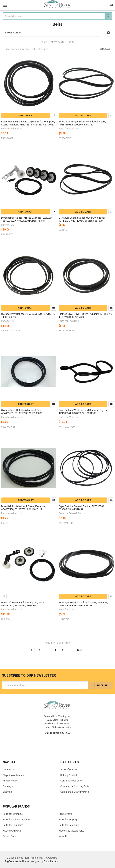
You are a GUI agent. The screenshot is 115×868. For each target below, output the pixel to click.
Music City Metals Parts (71, 831)
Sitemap (7, 792)
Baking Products (69, 775)
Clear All (105, 49)
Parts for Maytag (68, 820)
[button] (108, 33)
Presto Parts (65, 814)
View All (63, 836)
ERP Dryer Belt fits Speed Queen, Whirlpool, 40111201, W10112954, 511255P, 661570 (82, 219)
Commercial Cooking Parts (75, 786)
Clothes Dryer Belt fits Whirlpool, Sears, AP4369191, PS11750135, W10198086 (22, 412)
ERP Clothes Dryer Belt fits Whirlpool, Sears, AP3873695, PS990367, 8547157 (82, 123)
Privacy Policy (10, 781)
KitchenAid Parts (12, 831)
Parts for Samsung (69, 825)
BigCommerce (13, 861)
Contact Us (9, 769)
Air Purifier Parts (69, 769)
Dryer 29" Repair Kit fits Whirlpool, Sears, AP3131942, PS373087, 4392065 (23, 604)
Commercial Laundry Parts (75, 792)
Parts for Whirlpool (13, 814)
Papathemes (51, 861)
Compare (54, 116)
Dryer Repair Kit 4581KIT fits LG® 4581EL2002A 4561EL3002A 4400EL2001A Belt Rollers (27, 219)
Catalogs (8, 786)
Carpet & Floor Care (71, 781)
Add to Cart (26, 116)
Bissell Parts (9, 836)
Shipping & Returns (13, 775)
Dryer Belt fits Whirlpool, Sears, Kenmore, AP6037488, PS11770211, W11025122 (23, 508)
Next (82, 650)
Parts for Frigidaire (13, 825)
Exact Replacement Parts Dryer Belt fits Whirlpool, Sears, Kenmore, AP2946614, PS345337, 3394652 (28, 123)
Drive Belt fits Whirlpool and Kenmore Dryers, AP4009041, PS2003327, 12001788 (83, 412)
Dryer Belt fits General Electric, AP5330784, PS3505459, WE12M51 (82, 508)
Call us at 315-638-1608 (58, 733)
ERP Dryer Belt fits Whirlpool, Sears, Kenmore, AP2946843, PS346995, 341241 (83, 604)
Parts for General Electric (16, 820)
